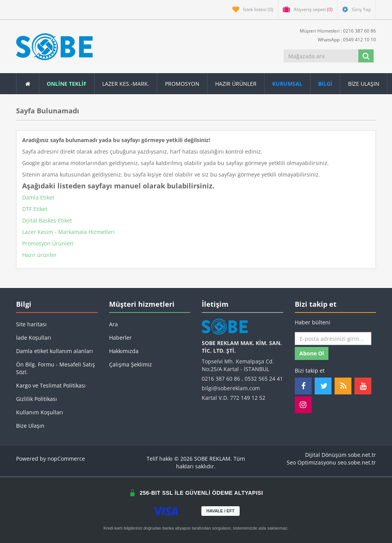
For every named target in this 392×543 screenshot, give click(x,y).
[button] (325, 84)
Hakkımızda (124, 351)
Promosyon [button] (182, 84)
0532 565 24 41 (264, 379)
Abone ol (312, 353)
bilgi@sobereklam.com (231, 388)
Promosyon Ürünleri (48, 243)
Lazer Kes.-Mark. (126, 84)
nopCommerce (66, 459)
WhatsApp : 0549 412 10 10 (344, 39)
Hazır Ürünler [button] (236, 84)
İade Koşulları (34, 338)
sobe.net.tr (362, 455)
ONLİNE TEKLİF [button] (67, 84)
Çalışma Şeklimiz (131, 364)
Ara (114, 324)
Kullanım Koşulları (40, 412)
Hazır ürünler (39, 255)
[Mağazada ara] (321, 56)
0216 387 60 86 (221, 379)
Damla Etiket (38, 197)
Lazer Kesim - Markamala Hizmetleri (69, 232)
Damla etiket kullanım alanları (55, 351)
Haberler (120, 338)
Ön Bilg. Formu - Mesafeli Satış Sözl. (56, 368)
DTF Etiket (35, 209)
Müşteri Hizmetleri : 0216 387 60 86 (335, 30)
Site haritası (31, 324)
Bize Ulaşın (364, 84)
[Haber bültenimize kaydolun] (333, 339)
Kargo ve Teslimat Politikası (51, 385)
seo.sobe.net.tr (357, 462)
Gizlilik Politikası (37, 399)
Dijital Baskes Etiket (47, 220)
